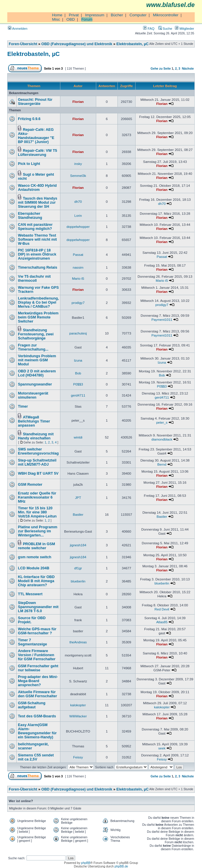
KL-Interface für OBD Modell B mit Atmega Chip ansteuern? (36, 581)
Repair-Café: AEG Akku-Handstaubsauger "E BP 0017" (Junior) (36, 136)
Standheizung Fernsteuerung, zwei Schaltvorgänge (36, 334)
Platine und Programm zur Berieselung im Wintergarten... (37, 531)
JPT (78, 498)
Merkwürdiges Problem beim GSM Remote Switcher (38, 317)
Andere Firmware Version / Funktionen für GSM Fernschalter (37, 655)
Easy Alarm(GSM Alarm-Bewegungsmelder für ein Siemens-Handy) (37, 731)
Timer (23, 406)
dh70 (78, 201)
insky (78, 164)
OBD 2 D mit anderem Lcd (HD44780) (37, 373)
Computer (138, 15)
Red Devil (162, 609)
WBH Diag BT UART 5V (38, 473)
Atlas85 (162, 622)
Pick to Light (29, 164)
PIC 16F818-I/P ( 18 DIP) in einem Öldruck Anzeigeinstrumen (37, 254)
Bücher (117, 15)
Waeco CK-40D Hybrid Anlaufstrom (37, 188)
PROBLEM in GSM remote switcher (36, 546)
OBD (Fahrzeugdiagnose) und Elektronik (77, 44)
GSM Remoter (30, 485)
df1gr (78, 568)
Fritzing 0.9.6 (29, 119)
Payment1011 (162, 319)
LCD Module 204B (34, 568)
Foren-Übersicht (23, 44)
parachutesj (78, 333)
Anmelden (18, 28)
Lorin (78, 215)
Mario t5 (78, 278)
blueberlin (78, 581)
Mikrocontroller (166, 15)
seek (162, 748)
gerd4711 (78, 395)
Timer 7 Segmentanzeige (32, 642)
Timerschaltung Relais (37, 267)
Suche (165, 28)
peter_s (162, 422)
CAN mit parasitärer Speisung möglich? (35, 227)
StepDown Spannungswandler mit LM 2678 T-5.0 (38, 607)
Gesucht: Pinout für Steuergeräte (35, 102)
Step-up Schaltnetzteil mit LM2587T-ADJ (37, 462)
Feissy (78, 757)
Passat (78, 255)
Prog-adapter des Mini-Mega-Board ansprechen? (38, 681)
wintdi (78, 437)
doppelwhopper (78, 227)
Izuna (78, 360)
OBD (71, 19)
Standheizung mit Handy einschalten (36, 436)
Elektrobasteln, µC (132, 44)
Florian (78, 102)
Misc (56, 19)
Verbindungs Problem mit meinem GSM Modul (37, 360)
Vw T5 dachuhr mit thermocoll (34, 279)
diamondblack (162, 439)
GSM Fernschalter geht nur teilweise (38, 668)
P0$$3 (78, 384)
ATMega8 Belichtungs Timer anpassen (34, 421)
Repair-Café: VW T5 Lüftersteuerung (37, 153)
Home (57, 15)
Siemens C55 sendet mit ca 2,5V (36, 757)
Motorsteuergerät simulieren (33, 395)
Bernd (162, 464)
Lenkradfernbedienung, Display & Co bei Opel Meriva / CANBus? (38, 302)
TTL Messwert (30, 594)
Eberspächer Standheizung (30, 216)
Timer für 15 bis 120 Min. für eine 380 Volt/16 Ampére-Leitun (37, 512)
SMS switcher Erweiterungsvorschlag (38, 451)
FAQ (149, 28)
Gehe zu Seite (161, 68)
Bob (78, 373)
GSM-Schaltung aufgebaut (31, 705)
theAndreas (78, 642)
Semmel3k (78, 176)
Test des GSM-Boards (37, 716)
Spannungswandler (35, 384)
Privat (74, 15)
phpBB (86, 863)
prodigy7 (78, 303)
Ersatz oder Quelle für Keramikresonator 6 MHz (37, 497)
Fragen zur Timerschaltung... (33, 347)
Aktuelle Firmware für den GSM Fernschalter (37, 694)
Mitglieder (185, 28)
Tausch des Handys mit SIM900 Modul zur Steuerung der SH (37, 203)
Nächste (188, 68)
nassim (78, 267)
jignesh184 (78, 545)
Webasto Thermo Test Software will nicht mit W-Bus (37, 240)
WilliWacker (78, 716)
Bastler (78, 514)
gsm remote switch (35, 557)
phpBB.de (121, 866)
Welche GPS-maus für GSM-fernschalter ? (37, 631)
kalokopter (78, 705)
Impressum (95, 15)
